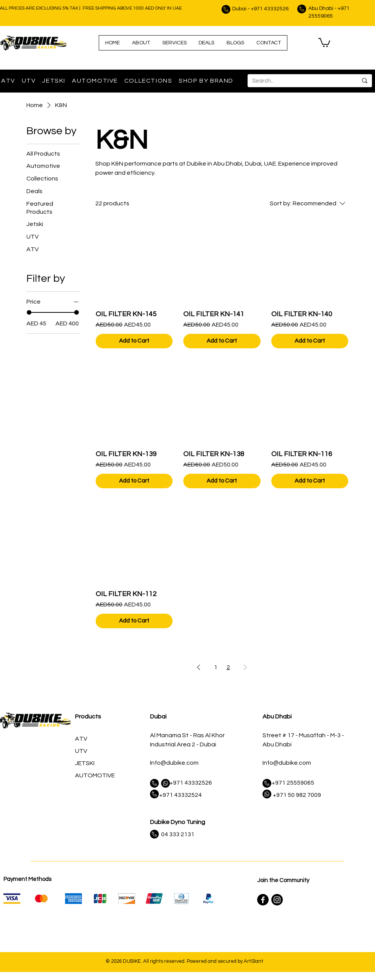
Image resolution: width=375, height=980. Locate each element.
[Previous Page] (199, 667)
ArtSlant (254, 961)
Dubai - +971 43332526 (260, 9)
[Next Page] (245, 667)
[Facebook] (263, 900)
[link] (324, 42)
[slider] (29, 312)
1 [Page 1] (216, 667)
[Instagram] (277, 900)
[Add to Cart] (134, 341)
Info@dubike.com (174, 763)
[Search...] (297, 81)
